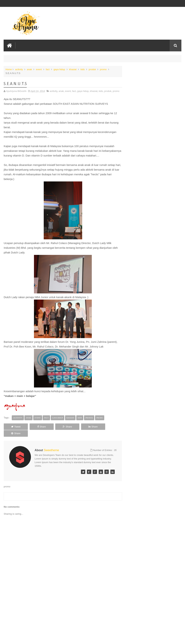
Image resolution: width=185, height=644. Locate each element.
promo (103, 69)
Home (9, 69)
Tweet (15, 426)
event (39, 69)
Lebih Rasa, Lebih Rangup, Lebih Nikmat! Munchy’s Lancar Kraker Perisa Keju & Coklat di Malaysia (153, 78)
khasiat (73, 69)
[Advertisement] (62, 614)
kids (83, 69)
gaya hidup (59, 69)
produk (92, 69)
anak (29, 69)
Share (39, 426)
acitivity (19, 69)
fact (48, 69)
